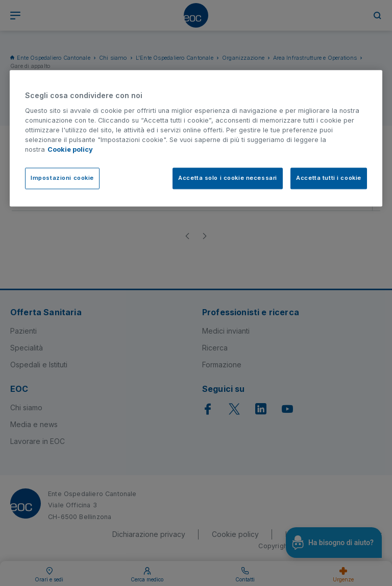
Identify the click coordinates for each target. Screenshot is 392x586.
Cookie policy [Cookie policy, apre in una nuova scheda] (70, 150)
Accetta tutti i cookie (329, 178)
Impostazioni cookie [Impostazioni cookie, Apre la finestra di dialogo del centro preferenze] (62, 178)
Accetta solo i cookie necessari (228, 178)
